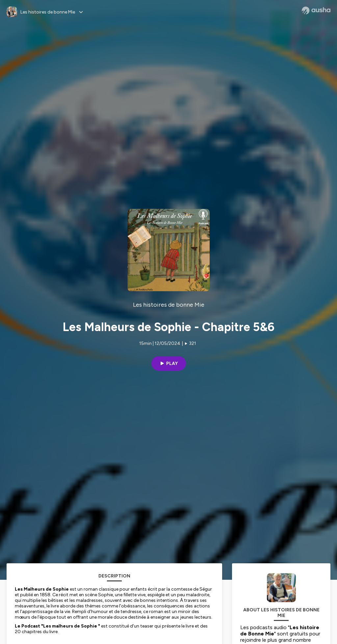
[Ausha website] (316, 11)
